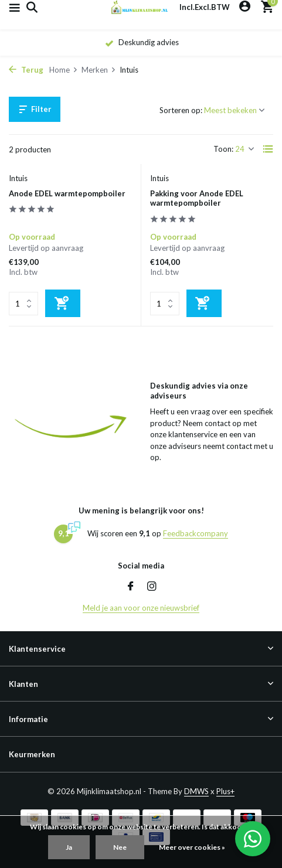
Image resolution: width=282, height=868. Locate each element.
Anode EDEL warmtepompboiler (67, 193)
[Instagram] (152, 587)
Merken (99, 70)
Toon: (223, 149)
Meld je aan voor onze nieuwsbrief (141, 608)
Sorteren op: (181, 110)
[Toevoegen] (63, 303)
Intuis (18, 178)
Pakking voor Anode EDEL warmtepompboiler (197, 198)
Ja (69, 847)
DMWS (196, 791)
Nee (120, 847)
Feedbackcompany (196, 533)
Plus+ (225, 791)
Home (64, 70)
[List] (268, 149)
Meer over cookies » (192, 847)
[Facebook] (131, 587)
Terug (26, 70)
